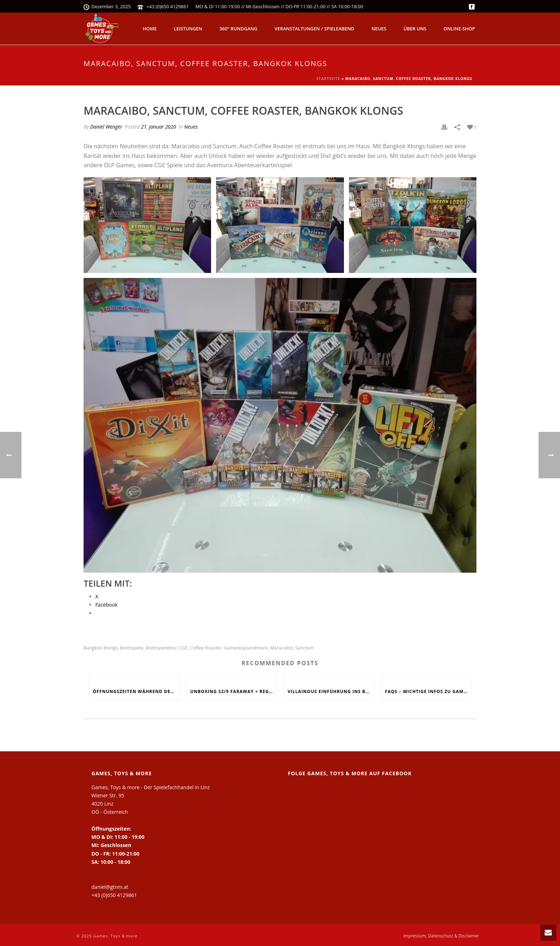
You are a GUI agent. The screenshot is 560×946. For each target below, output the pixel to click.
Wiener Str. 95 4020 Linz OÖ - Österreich (110, 804)
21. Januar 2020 (159, 127)
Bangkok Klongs (101, 648)
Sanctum (304, 648)
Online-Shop (459, 29)
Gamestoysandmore (246, 648)
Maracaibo (281, 648)
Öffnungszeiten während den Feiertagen (136, 691)
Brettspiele (132, 648)
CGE (183, 648)
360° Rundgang (238, 29)
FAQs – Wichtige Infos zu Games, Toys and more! (428, 691)
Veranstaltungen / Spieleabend (314, 29)
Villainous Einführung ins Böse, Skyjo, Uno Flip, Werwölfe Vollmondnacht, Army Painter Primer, (331, 691)
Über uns (415, 29)
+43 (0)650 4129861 (168, 6)
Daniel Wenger (106, 127)
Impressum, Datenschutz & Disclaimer (441, 936)
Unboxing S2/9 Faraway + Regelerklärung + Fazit (233, 691)
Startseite (328, 79)
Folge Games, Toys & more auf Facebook (350, 773)
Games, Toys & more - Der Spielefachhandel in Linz (151, 787)
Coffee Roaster (206, 648)
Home (150, 29)
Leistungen (188, 29)
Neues (379, 29)
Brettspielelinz (161, 648)
